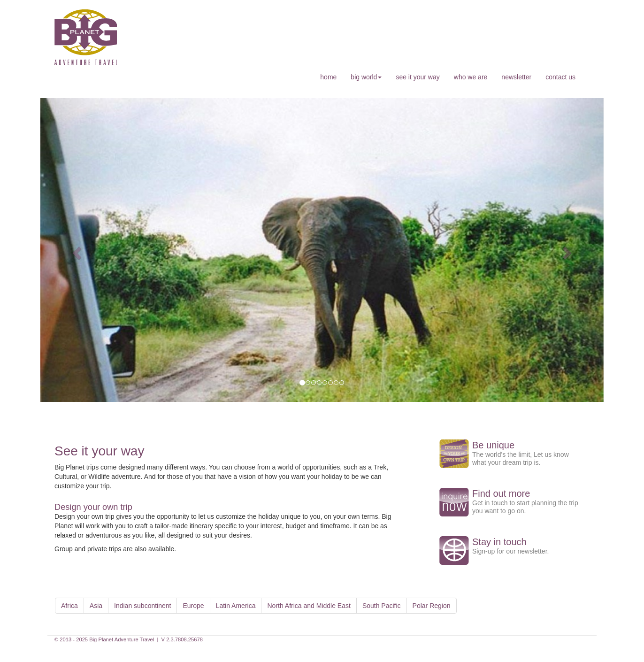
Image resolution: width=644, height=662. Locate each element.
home (328, 77)
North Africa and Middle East (309, 606)
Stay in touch (499, 542)
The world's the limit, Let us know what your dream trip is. (521, 458)
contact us (560, 77)
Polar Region (432, 606)
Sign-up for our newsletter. (510, 551)
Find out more (501, 493)
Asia (96, 606)
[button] (76, 250)
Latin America (236, 606)
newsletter (516, 77)
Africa (69, 606)
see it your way (418, 77)
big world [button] (366, 77)
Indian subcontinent (142, 606)
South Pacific (382, 606)
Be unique (493, 445)
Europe (193, 606)
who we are (471, 77)
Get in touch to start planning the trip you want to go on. (525, 507)
